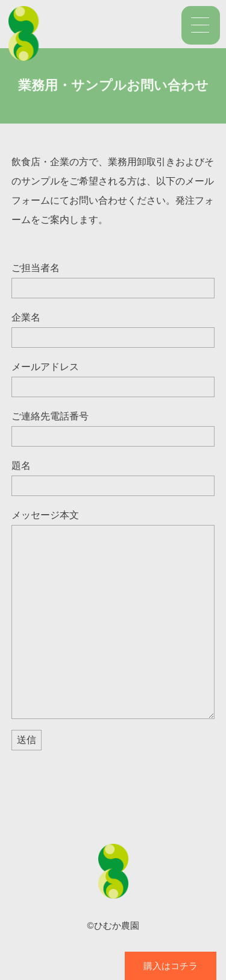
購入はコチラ (171, 966)
